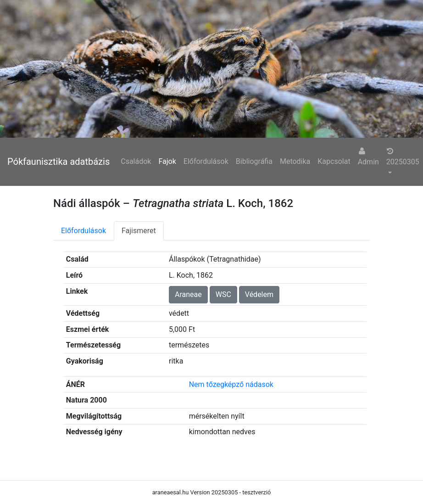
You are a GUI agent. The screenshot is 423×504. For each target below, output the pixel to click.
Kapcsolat (334, 161)
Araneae (188, 294)
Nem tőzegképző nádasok (231, 384)
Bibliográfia (254, 161)
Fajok (167, 161)
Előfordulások (206, 161)
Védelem (259, 294)
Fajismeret (139, 231)
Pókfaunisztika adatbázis (58, 162)
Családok (136, 161)
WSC (223, 294)
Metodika (295, 161)
